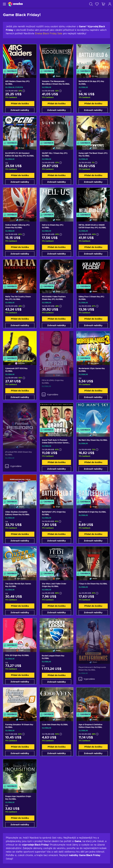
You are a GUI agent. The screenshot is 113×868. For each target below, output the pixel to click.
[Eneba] (15, 4)
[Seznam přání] (97, 4)
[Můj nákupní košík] (103, 4)
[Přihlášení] (110, 4)
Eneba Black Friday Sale (49, 34)
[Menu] (4, 4)
